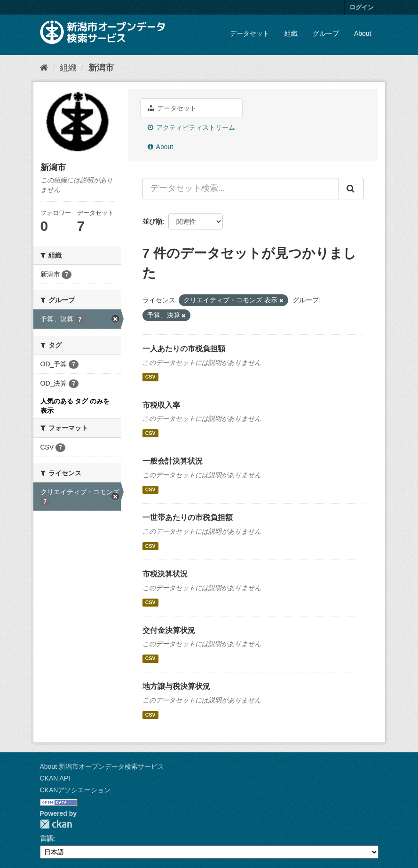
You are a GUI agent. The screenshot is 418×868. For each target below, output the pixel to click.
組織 (291, 33)
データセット (250, 33)
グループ (326, 33)
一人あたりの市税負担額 (184, 349)
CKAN (56, 824)
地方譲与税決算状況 (176, 686)
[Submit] (351, 189)
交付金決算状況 (169, 630)
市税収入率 (161, 405)
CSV (150, 377)
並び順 (152, 221)
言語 (47, 838)
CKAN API (55, 778)
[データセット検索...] (241, 189)
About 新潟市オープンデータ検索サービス (102, 766)
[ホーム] (44, 68)
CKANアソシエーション (75, 790)
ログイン (362, 7)
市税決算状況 (165, 574)
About (363, 33)
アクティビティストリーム (192, 127)
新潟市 (101, 68)
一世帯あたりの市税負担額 (188, 517)
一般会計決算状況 (173, 461)
